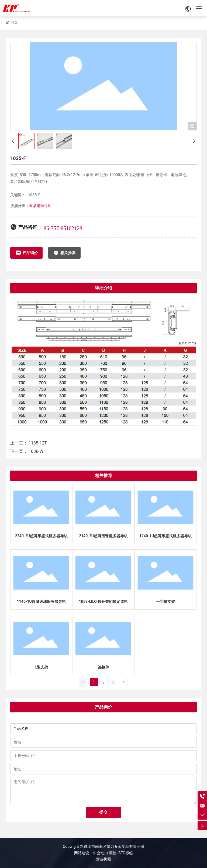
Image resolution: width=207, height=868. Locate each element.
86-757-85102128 (63, 228)
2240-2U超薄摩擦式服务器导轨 (41, 536)
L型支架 (41, 667)
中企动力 (101, 853)
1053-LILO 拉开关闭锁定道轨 (103, 602)
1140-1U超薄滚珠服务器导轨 (41, 602)
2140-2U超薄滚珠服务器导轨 (103, 536)
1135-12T (38, 443)
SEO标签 (126, 853)
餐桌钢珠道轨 (40, 206)
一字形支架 (165, 602)
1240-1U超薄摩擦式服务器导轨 (166, 536)
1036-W (36, 451)
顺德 (113, 853)
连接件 (103, 667)
